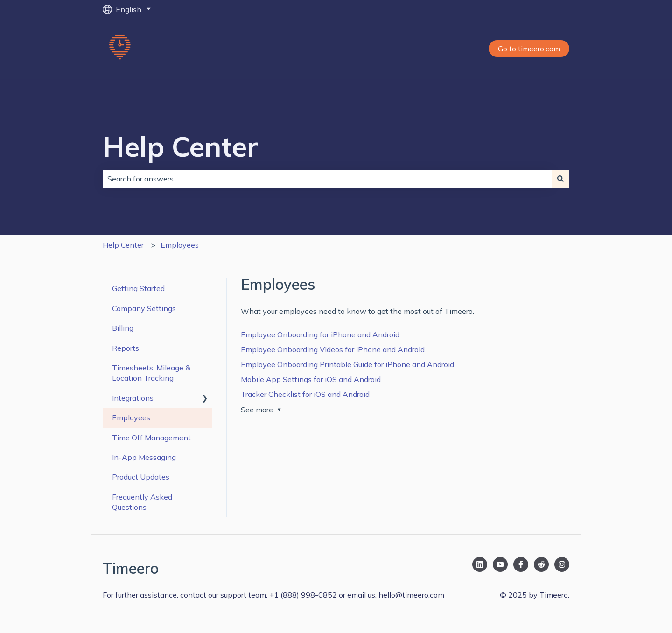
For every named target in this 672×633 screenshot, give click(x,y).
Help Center (180, 146)
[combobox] (327, 179)
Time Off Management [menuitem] (151, 438)
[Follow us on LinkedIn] (480, 564)
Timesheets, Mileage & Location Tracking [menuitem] (151, 373)
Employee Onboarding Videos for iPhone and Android (333, 349)
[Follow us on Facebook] (521, 564)
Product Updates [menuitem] (141, 477)
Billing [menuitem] (123, 328)
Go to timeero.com (529, 49)
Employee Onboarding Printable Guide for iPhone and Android (347, 364)
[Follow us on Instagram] (562, 564)
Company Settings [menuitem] (144, 308)
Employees (180, 245)
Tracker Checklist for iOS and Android (305, 394)
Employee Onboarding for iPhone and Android (320, 334)
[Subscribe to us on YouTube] (500, 564)
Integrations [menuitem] (133, 398)
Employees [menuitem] (131, 417)
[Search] (560, 179)
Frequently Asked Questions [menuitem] (142, 502)
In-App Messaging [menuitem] (144, 457)
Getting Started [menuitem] (138, 288)
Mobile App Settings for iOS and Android (311, 379)
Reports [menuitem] (126, 348)
